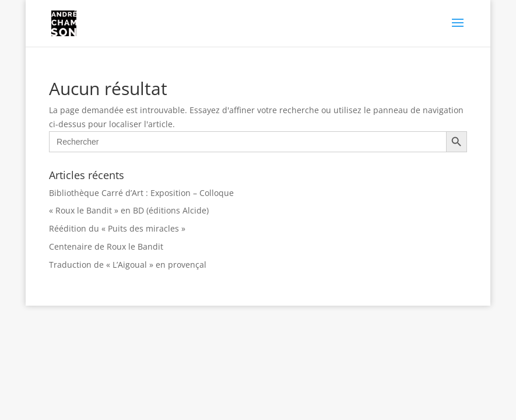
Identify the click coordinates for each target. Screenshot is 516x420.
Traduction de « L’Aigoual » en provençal (128, 265)
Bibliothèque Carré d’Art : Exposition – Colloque (141, 193)
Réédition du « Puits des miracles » (117, 228)
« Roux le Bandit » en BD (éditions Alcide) (129, 210)
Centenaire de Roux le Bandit (106, 246)
